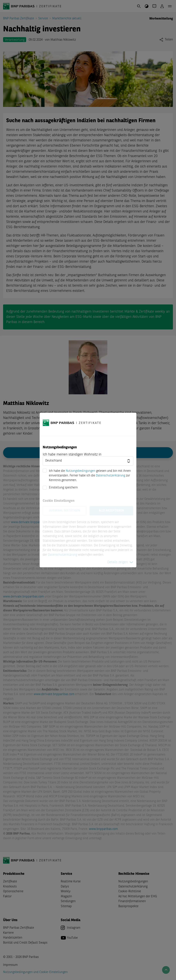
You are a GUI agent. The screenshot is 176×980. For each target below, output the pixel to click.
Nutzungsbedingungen (81, 471)
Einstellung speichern (63, 488)
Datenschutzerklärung (111, 476)
